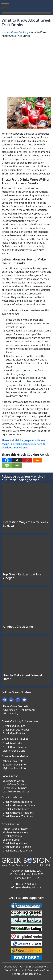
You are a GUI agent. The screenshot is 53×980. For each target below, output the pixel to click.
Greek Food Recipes (14, 726)
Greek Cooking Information (20, 721)
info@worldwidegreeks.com (26, 887)
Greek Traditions (12, 797)
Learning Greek (12, 840)
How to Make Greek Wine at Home (22, 677)
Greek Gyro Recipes (14, 733)
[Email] (17, 465)
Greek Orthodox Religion (17, 847)
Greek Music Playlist (15, 739)
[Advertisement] (26, 66)
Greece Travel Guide (15, 756)
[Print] (37, 460)
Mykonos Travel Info (14, 768)
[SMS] (7, 465)
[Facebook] (7, 460)
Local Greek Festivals (15, 784)
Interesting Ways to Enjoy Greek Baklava (25, 524)
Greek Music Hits (12, 743)
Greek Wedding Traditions (18, 802)
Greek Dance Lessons (15, 747)
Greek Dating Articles (15, 843)
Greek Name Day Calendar (18, 851)
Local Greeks (10, 776)
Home (5, 32)
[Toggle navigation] (5, 6)
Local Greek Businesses (16, 791)
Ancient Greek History (15, 829)
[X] (17, 460)
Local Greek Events (13, 781)
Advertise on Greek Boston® (19, 710)
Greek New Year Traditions (18, 816)
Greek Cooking (20, 32)
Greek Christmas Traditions (18, 813)
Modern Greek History (15, 832)
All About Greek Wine (18, 627)
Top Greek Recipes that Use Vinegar (22, 576)
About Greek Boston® (15, 706)
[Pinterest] (27, 460)
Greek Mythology (12, 836)
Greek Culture (11, 824)
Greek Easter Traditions (16, 809)
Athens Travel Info (13, 761)
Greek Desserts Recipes (16, 730)
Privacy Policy (10, 713)
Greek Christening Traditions (19, 805)
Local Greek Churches (15, 788)
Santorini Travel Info (14, 765)
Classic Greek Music (14, 751)
